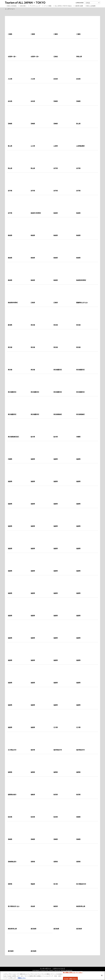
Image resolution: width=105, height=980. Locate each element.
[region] (52, 976)
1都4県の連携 (79, 6)
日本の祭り (23, 6)
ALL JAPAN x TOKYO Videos (63, 6)
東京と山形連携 (91, 6)
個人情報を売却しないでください (73, 972)
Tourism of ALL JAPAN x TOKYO (30, 2)
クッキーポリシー (46, 968)
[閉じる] (102, 975)
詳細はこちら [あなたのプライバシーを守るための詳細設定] (22, 978)
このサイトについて (59, 968)
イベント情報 (47, 6)
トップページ (9, 9)
